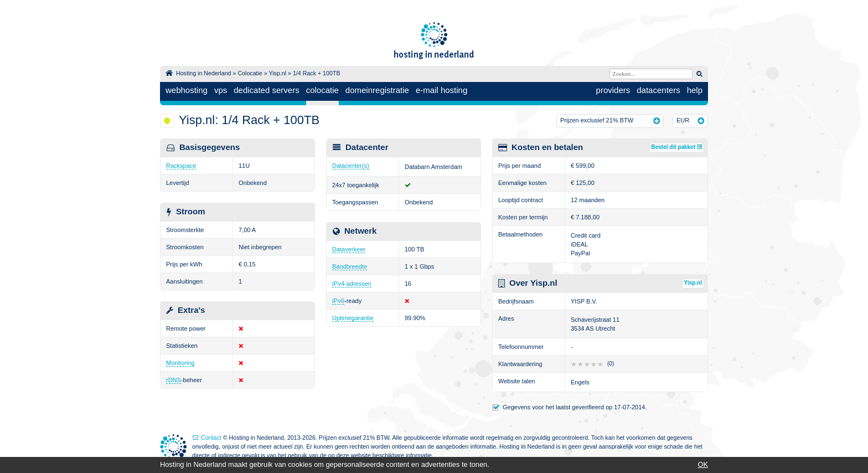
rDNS (174, 380)
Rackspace (181, 166)
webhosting (187, 90)
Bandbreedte (350, 266)
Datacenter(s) (351, 166)
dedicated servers (266, 90)
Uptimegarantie (353, 318)
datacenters (658, 90)
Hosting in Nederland (204, 73)
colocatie (322, 90)
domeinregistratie (377, 90)
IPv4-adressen (352, 284)
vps (221, 90)
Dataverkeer (349, 249)
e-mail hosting (441, 90)
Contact (211, 438)
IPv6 (338, 301)
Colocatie (250, 73)
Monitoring (180, 363)
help (695, 90)
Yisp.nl (277, 73)
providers (613, 90)
